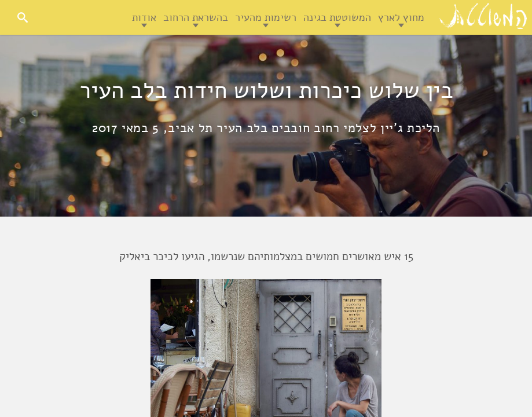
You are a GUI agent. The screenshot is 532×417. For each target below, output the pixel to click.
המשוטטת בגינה (337, 17)
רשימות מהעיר (266, 17)
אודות (144, 17)
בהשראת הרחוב (196, 17)
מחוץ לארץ (401, 17)
